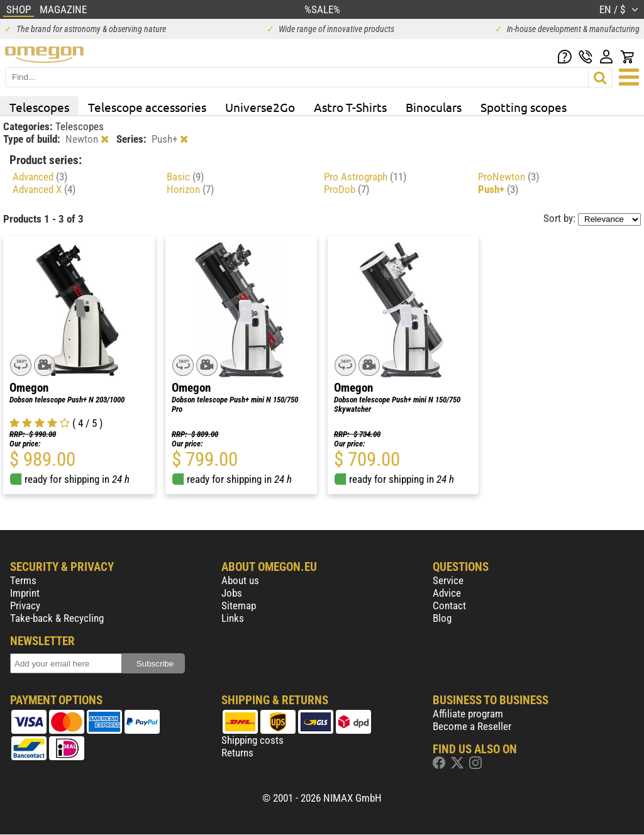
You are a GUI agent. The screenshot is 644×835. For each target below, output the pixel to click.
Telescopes (39, 107)
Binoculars (434, 107)
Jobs (232, 593)
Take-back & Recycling (57, 618)
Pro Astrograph (365, 177)
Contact (449, 606)
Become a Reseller (472, 726)
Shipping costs (253, 740)
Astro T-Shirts (350, 107)
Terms (23, 580)
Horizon (190, 189)
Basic (185, 177)
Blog (442, 618)
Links (233, 618)
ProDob (347, 189)
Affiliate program (468, 714)
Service (448, 580)
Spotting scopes (524, 107)
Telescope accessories (147, 107)
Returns (237, 753)
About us (240, 580)
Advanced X (44, 189)
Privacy (25, 606)
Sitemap (239, 606)
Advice (447, 593)
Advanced (40, 177)
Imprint (25, 593)
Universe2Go (260, 107)
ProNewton (508, 177)
